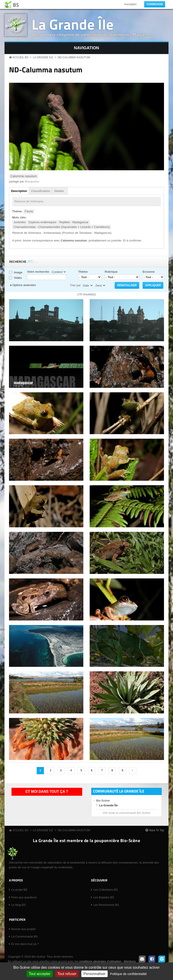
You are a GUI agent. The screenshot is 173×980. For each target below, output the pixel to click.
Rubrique (111, 272)
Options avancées (24, 285)
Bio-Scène (103, 801)
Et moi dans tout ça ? (47, 792)
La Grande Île (73, 24)
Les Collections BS (106, 890)
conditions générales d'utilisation (100, 961)
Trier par (75, 285)
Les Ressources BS (106, 905)
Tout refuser (67, 974)
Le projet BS (19, 890)
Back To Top (157, 830)
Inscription (131, 4)
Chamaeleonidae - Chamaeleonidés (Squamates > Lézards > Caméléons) (62, 227)
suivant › (133, 771)
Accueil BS (20, 57)
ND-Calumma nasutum (74, 57)
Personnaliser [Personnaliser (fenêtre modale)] (95, 974)
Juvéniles (20, 222)
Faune (29, 211)
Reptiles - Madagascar (74, 222)
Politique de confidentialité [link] (129, 974)
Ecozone (149, 272)
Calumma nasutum (24, 176)
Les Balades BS (104, 897)
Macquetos (32, 181)
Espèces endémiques (42, 222)
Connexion (155, 4)
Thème (83, 272)
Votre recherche (38, 272)
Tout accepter (40, 974)
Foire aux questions (24, 897)
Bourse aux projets (23, 929)
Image (18, 272)
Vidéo (18, 278)
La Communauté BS (24, 936)
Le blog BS (18, 905)
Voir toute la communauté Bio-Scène (126, 813)
